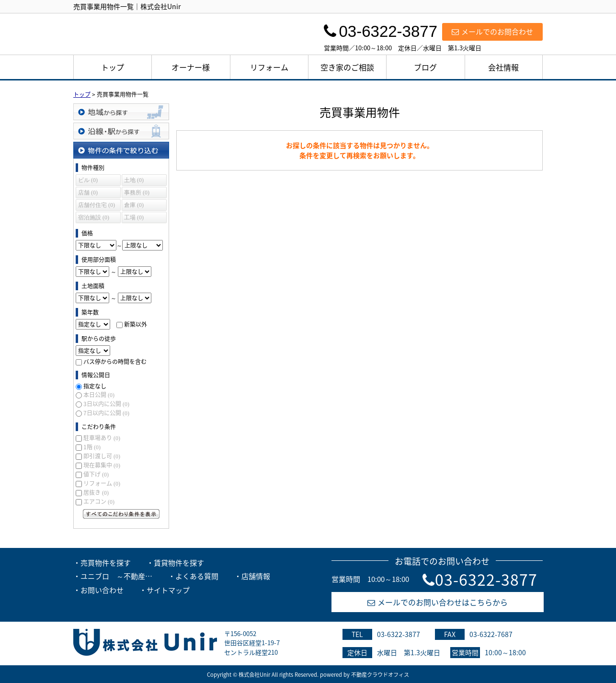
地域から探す (121, 112)
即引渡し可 (102, 456)
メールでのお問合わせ (492, 32)
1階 (92, 447)
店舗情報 (256, 576)
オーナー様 (191, 67)
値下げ (96, 474)
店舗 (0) (88, 193)
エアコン (99, 501)
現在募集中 (102, 465)
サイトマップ (168, 590)
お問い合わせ (102, 590)
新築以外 (136, 324)
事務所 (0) (137, 193)
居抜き (96, 492)
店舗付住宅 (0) (97, 205)
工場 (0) (134, 217)
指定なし (95, 386)
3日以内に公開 (106, 404)
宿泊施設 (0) (94, 217)
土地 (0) (134, 180)
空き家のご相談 (347, 67)
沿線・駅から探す (121, 131)
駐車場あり (102, 438)
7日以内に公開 (106, 413)
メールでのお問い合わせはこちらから (438, 602)
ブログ (425, 67)
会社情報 (503, 67)
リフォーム (269, 67)
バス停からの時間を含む (115, 362)
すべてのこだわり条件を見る (121, 514)
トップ (113, 67)
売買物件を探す (106, 563)
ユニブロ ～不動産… (116, 576)
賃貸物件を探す (179, 563)
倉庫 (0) (134, 205)
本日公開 (99, 395)
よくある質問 (197, 576)
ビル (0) (88, 180)
